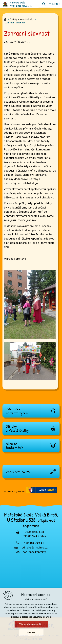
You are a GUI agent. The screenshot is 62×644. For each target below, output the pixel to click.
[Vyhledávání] (44, 4)
